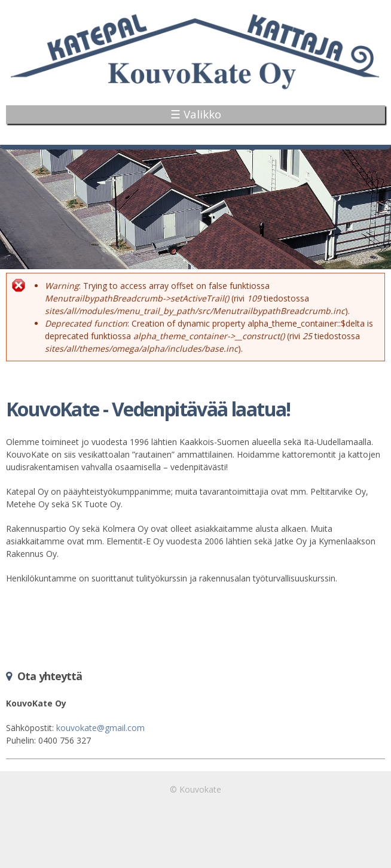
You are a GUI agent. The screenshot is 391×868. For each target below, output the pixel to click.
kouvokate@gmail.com (100, 728)
